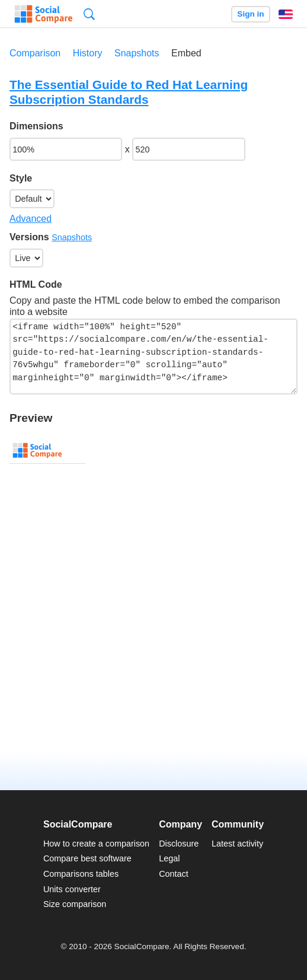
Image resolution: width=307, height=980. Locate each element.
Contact (174, 874)
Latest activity (237, 844)
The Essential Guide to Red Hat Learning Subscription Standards (129, 92)
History (88, 53)
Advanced (31, 219)
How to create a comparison (96, 844)
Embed (186, 53)
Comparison (35, 53)
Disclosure (179, 844)
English (286, 14)
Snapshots (137, 53)
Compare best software (87, 858)
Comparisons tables (81, 874)
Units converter (72, 889)
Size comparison (75, 904)
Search (89, 14)
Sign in (250, 14)
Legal (169, 858)
